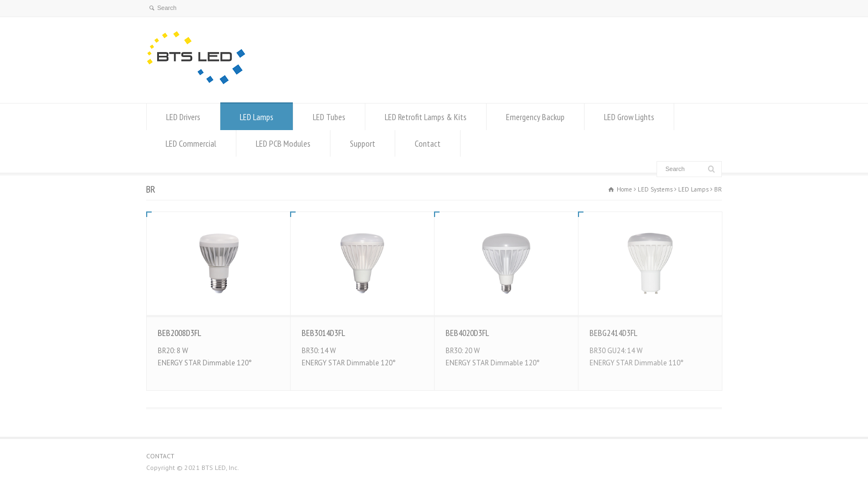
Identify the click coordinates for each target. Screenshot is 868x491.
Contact (428, 143)
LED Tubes (329, 117)
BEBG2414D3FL (613, 333)
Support (363, 143)
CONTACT (160, 456)
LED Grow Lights (629, 117)
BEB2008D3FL (179, 333)
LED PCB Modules (283, 143)
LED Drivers (183, 117)
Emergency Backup (535, 117)
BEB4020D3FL (467, 333)
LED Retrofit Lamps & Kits (426, 117)
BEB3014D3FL (323, 333)
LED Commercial (191, 143)
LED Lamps (257, 117)
